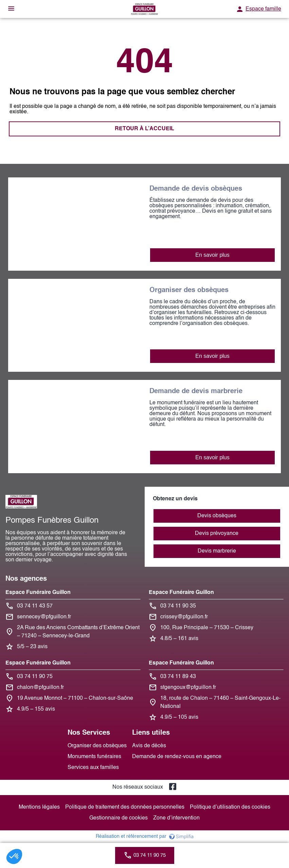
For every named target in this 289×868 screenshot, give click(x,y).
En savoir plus (212, 255)
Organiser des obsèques (97, 746)
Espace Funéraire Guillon (38, 593)
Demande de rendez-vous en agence (177, 757)
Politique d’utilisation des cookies (230, 807)
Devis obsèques (217, 516)
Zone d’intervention (176, 818)
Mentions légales (39, 807)
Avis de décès (149, 746)
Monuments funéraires (94, 757)
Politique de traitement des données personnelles (125, 807)
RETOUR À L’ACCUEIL (144, 129)
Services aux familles (93, 768)
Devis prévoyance (217, 534)
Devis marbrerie (217, 551)
